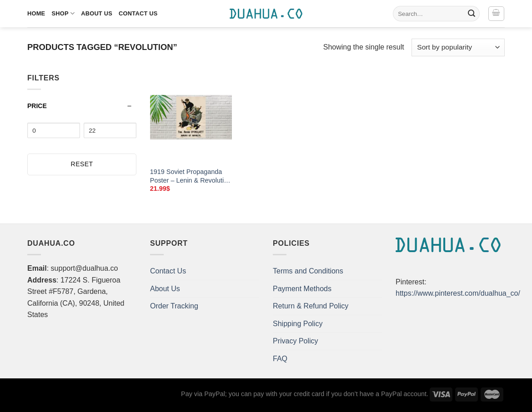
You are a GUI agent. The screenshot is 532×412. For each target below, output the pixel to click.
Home (36, 13)
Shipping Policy (298, 324)
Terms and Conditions (308, 271)
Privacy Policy (296, 341)
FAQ (280, 359)
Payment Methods (302, 289)
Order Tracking (174, 306)
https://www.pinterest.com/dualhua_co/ (458, 293)
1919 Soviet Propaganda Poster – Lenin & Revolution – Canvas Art (191, 176)
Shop (63, 13)
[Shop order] (458, 47)
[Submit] (472, 14)
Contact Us (138, 13)
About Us (97, 13)
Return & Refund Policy (311, 306)
